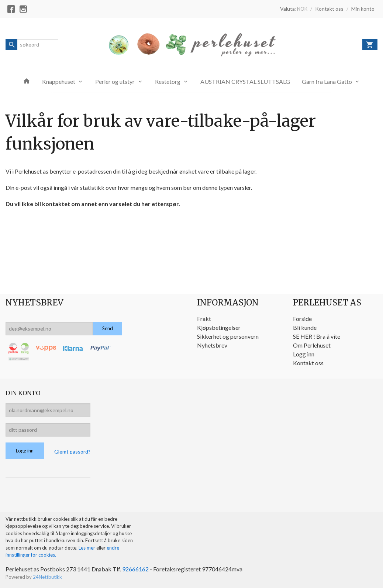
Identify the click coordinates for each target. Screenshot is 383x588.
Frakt (204, 319)
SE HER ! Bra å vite (317, 336)
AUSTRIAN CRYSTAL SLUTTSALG (245, 81)
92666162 (135, 569)
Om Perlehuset (312, 345)
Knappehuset (59, 81)
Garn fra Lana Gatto (327, 81)
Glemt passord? (72, 452)
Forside (302, 319)
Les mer (87, 548)
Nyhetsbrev (212, 345)
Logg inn (304, 354)
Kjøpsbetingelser (219, 327)
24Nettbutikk (47, 577)
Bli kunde (305, 327)
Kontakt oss (308, 363)
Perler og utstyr (115, 81)
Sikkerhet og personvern (228, 336)
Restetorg (168, 81)
